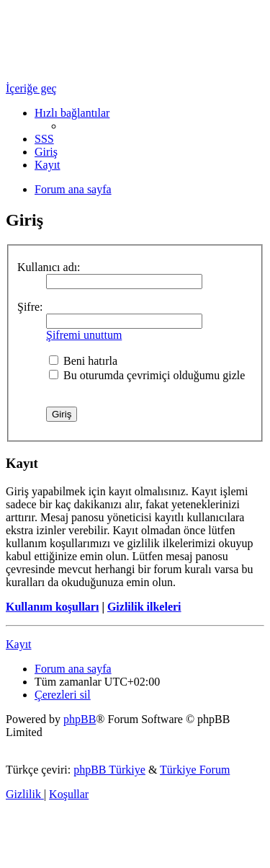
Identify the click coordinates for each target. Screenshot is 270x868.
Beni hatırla (83, 361)
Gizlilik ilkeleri (144, 607)
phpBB (80, 719)
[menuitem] (44, 139)
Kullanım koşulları (52, 607)
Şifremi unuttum (84, 335)
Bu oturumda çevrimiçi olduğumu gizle (147, 375)
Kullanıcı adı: (49, 267)
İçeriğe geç (31, 88)
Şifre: (30, 307)
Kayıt (19, 644)
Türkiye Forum (195, 770)
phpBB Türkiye (109, 770)
